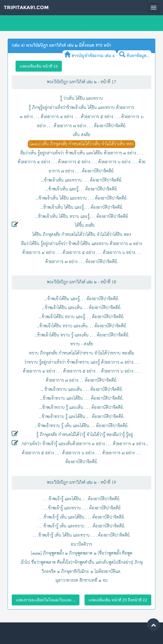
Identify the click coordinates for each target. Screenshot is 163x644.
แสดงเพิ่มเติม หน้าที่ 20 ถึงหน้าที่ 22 (118, 600)
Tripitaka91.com (26, 7)
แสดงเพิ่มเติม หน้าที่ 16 (39, 66)
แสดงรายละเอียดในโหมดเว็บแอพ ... (46, 600)
